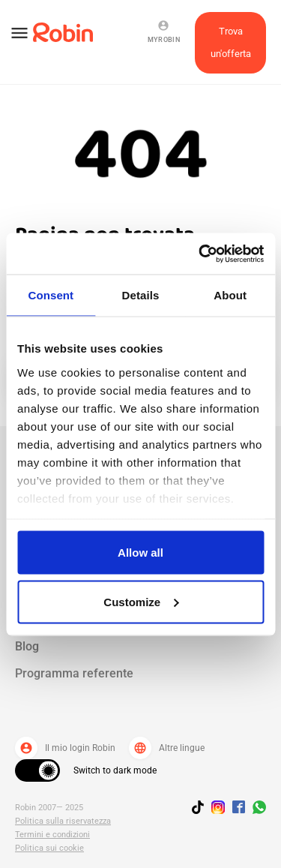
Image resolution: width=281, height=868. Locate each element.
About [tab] (230, 295)
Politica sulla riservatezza (63, 821)
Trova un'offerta (231, 42)
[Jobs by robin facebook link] (239, 808)
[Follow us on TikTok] (202, 809)
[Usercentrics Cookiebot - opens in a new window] (200, 254)
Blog (27, 646)
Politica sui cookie (49, 848)
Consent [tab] (51, 295)
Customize (141, 601)
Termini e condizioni (52, 835)
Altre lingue (167, 748)
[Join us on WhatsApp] (256, 809)
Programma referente (74, 673)
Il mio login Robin (65, 748)
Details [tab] (141, 295)
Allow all (140, 553)
